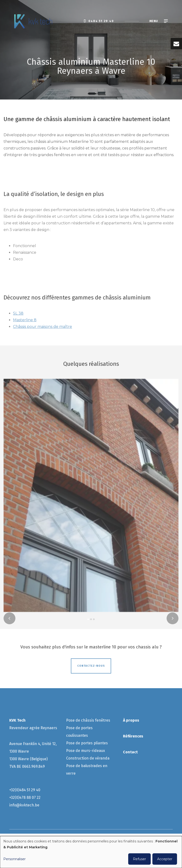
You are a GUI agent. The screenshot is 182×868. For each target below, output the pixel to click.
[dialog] (91, 852)
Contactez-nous (91, 667)
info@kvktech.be (24, 805)
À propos (131, 720)
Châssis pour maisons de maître (43, 328)
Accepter (165, 859)
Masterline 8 (25, 322)
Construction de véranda (88, 758)
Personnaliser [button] (14, 859)
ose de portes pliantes (89, 743)
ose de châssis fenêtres (90, 720)
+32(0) (14, 790)
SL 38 (18, 315)
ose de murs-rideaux (87, 751)
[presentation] (9, 620)
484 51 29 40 (30, 790)
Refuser (139, 859)
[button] (88, 621)
